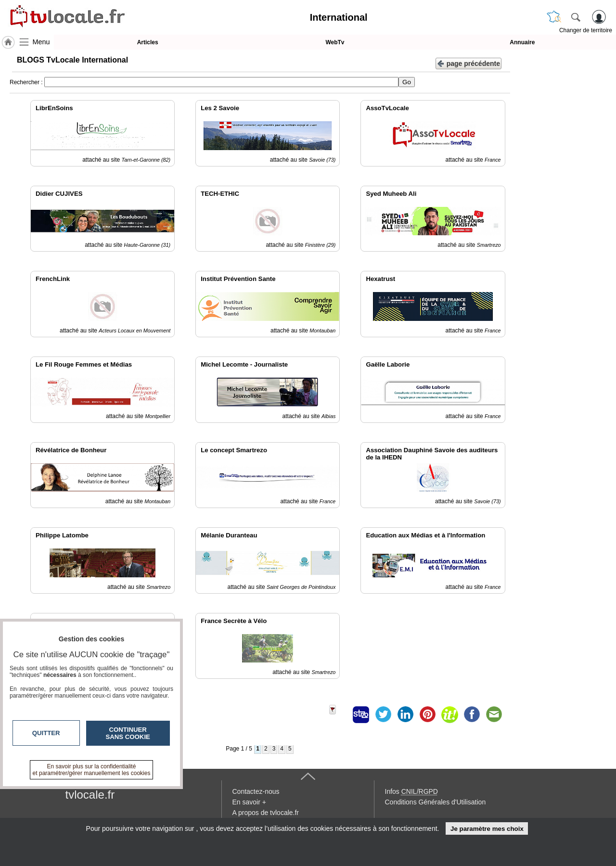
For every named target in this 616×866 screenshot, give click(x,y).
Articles (148, 42)
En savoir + (249, 802)
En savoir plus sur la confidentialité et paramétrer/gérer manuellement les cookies (92, 770)
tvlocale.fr (90, 795)
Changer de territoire (586, 30)
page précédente (468, 63)
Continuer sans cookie (128, 733)
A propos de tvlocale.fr (266, 813)
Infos (411, 791)
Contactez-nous (256, 791)
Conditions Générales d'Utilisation (436, 802)
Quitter (46, 733)
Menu (41, 42)
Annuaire (522, 42)
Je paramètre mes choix (487, 829)
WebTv (335, 42)
